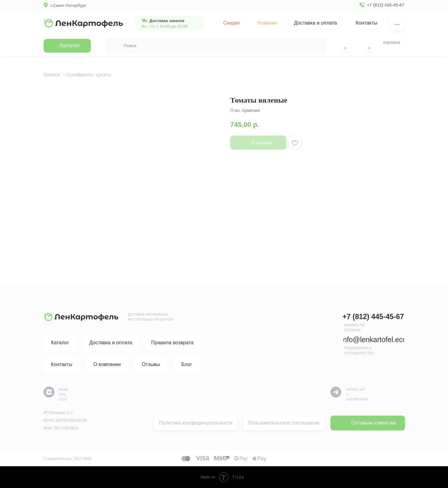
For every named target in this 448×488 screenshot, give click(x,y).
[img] (83, 23)
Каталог (52, 74)
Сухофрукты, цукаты (89, 74)
